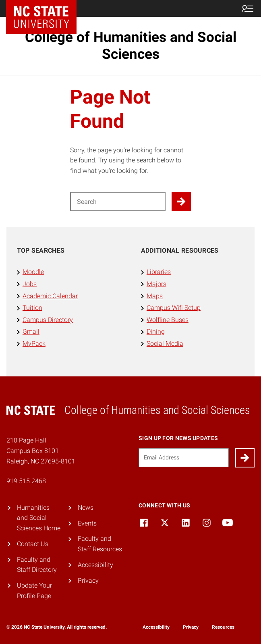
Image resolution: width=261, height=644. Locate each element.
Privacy (88, 581)
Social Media (165, 344)
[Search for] (118, 202)
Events (87, 523)
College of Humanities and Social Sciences (131, 46)
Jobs (30, 284)
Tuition (32, 308)
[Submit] (245, 458)
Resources (223, 627)
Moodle (33, 272)
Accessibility (95, 565)
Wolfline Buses (168, 320)
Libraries (159, 272)
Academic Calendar (50, 296)
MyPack (34, 344)
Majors (156, 284)
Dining (156, 331)
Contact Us (33, 544)
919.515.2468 (26, 481)
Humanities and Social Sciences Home (39, 518)
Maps (155, 296)
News (86, 508)
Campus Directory (48, 320)
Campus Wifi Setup (174, 308)
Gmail (31, 331)
